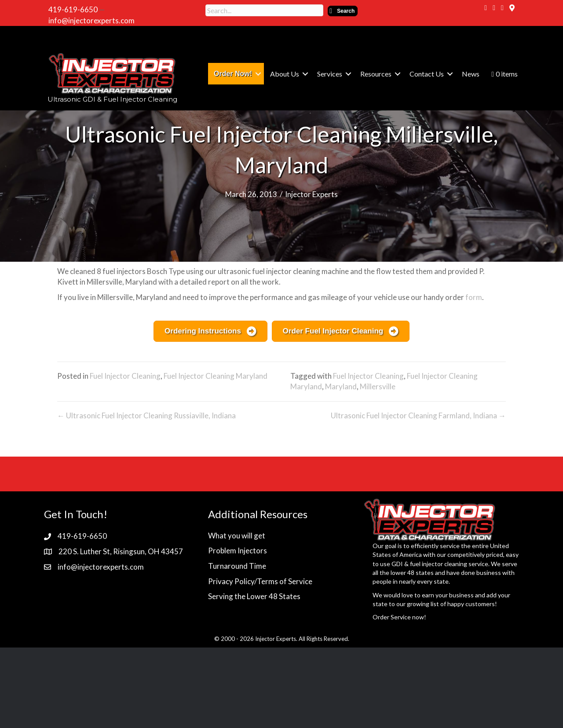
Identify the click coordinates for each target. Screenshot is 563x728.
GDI (397, 564)
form (474, 297)
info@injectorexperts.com (91, 20)
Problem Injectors (238, 551)
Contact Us (427, 74)
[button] (343, 11)
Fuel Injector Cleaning (125, 376)
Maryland (341, 386)
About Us (285, 74)
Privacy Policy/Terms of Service (260, 581)
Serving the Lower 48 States (254, 596)
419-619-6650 (73, 9)
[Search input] (265, 10)
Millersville (378, 386)
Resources (376, 74)
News (471, 74)
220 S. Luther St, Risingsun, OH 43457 (121, 551)
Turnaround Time (237, 566)
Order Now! (233, 74)
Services (330, 74)
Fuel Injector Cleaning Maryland (216, 376)
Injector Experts (311, 194)
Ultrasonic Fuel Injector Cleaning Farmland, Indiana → (418, 415)
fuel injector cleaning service (449, 564)
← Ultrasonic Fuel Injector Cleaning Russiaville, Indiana (146, 415)
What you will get (237, 536)
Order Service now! (399, 617)
